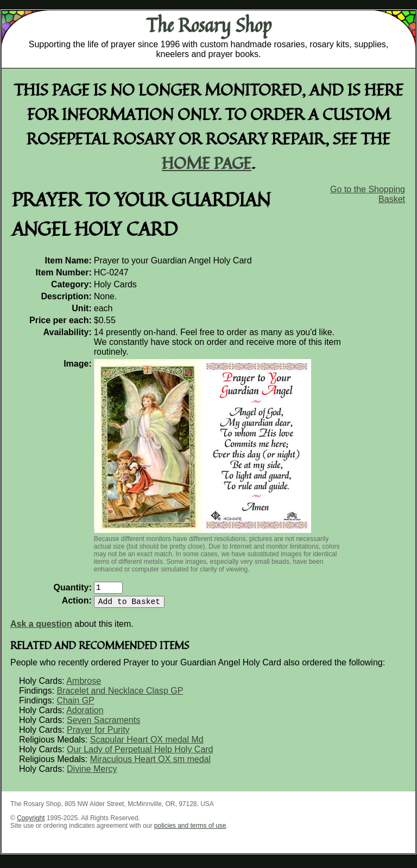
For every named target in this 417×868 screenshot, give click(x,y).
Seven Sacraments (103, 724)
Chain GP (75, 705)
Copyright (31, 822)
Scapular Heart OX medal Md (147, 744)
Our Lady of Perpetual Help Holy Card (140, 754)
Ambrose (84, 685)
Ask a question (41, 628)
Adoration (85, 715)
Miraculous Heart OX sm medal (150, 763)
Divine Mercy (92, 773)
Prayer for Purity (98, 734)
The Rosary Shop (209, 25)
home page (207, 163)
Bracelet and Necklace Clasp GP (120, 695)
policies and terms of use (190, 830)
